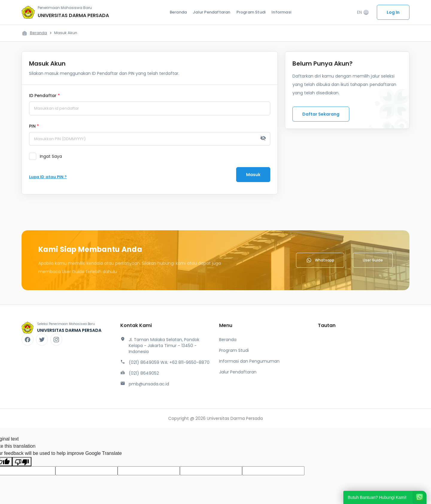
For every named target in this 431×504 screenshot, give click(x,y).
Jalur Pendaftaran (211, 12)
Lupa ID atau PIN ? (48, 177)
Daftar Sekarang (321, 114)
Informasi (281, 12)
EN (363, 12)
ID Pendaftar (44, 96)
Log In (393, 12)
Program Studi (251, 12)
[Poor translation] (22, 462)
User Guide (373, 260)
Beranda (178, 12)
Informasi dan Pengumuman (249, 361)
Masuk (253, 175)
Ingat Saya (51, 156)
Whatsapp (320, 260)
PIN (34, 126)
